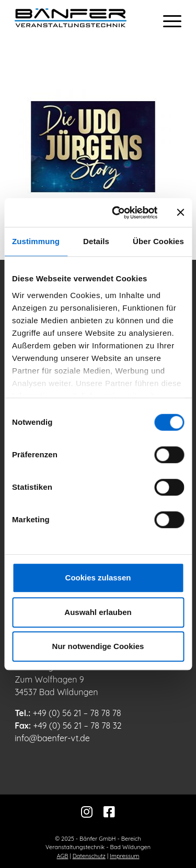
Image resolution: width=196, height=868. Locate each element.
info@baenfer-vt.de (52, 738)
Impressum (124, 856)
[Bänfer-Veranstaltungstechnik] (81, 21)
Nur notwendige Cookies (98, 646)
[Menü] (167, 21)
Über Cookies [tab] (158, 241)
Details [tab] (96, 241)
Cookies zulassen (98, 578)
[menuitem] (167, 21)
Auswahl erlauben (98, 612)
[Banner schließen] (180, 213)
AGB (63, 856)
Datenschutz (89, 856)
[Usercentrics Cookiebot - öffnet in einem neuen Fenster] (117, 213)
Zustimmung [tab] (36, 241)
